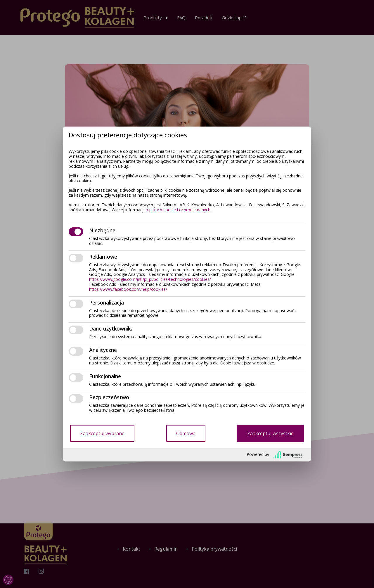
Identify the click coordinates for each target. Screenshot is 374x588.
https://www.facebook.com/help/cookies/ (128, 289)
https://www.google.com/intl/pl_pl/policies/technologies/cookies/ (150, 279)
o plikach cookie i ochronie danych (178, 210)
